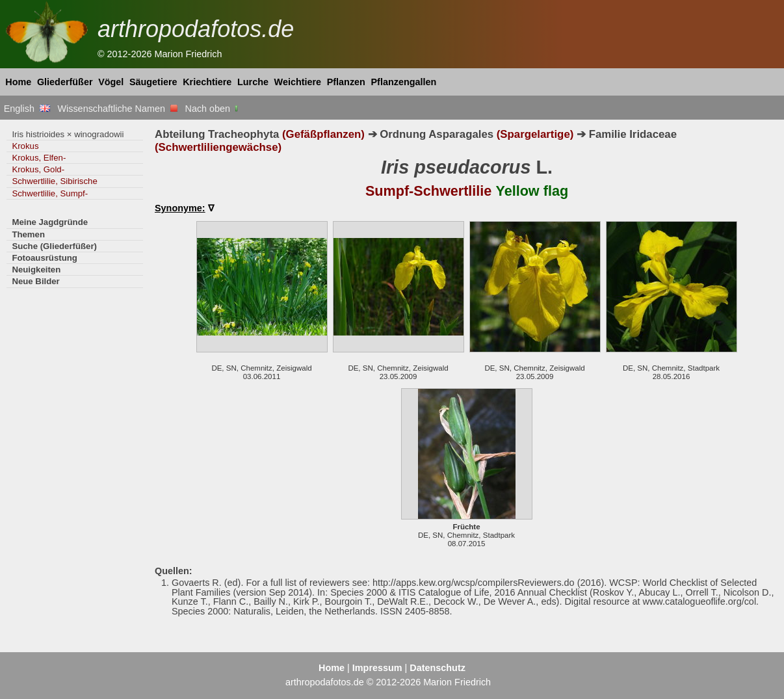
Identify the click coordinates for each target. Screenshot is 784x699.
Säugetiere (153, 82)
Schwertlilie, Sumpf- (50, 193)
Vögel (111, 82)
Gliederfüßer (65, 82)
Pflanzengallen (404, 82)
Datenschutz (438, 668)
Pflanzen (346, 82)
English (27, 109)
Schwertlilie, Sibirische (54, 181)
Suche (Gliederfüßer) (54, 246)
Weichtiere (298, 82)
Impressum (377, 668)
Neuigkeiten (36, 270)
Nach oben (213, 109)
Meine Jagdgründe (50, 222)
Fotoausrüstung (44, 258)
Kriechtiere (207, 82)
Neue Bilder (35, 281)
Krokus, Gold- (38, 169)
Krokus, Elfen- (39, 158)
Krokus (25, 146)
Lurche (253, 82)
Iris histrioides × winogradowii (68, 134)
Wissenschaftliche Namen (117, 109)
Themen (28, 234)
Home (18, 82)
